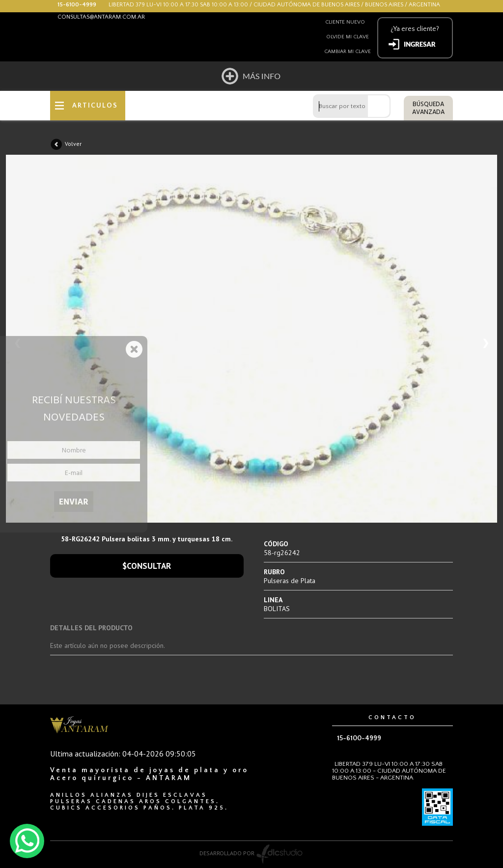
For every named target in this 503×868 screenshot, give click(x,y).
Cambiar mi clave (348, 52)
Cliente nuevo (345, 22)
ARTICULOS (95, 106)
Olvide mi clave (348, 37)
